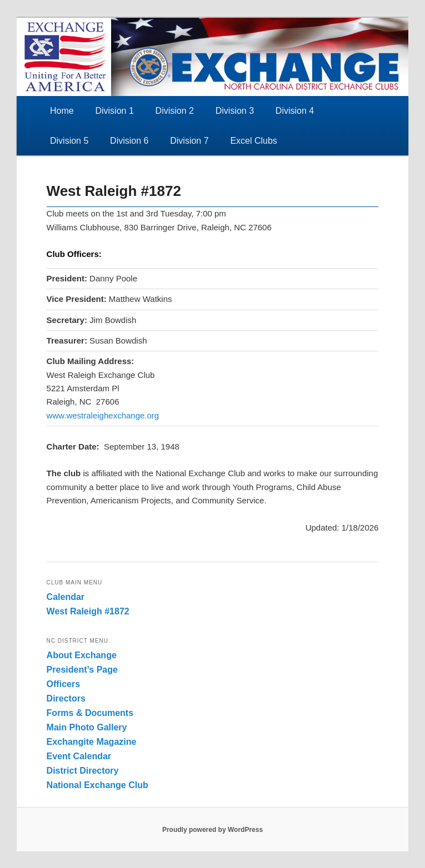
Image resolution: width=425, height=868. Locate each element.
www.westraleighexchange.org (103, 415)
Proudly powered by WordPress (212, 830)
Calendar (66, 597)
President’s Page (82, 670)
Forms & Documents (90, 713)
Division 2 (175, 111)
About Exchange (82, 655)
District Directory (83, 771)
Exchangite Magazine (92, 742)
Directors (66, 698)
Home (62, 111)
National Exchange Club (97, 785)
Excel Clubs (253, 141)
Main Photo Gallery (87, 727)
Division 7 (189, 141)
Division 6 (129, 141)
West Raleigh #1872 (88, 611)
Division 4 (295, 111)
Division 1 (114, 111)
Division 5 (69, 141)
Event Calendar (79, 756)
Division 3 (235, 111)
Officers (63, 684)
